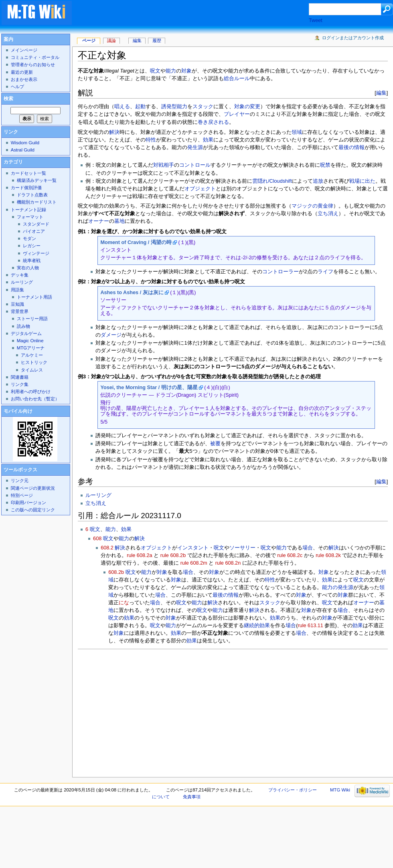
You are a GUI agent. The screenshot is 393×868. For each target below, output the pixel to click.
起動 (140, 107)
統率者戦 (32, 260)
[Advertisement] (198, 14)
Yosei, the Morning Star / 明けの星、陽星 (149, 388)
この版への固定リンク (33, 510)
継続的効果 (257, 626)
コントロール (195, 165)
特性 (151, 140)
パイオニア (34, 231)
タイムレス (32, 370)
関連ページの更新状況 (33, 488)
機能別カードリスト (37, 202)
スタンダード (36, 224)
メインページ (24, 50)
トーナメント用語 (34, 297)
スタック (203, 107)
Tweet (316, 20)
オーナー (99, 221)
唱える (122, 107)
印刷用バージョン (28, 503)
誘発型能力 (174, 107)
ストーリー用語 (32, 319)
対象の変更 (247, 107)
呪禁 (325, 165)
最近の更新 (22, 72)
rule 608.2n (228, 563)
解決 (114, 132)
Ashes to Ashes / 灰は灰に (132, 293)
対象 (186, 71)
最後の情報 (351, 147)
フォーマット (30, 217)
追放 (318, 181)
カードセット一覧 (28, 173)
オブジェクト (200, 189)
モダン (29, 238)
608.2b (116, 572)
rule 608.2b (173, 555)
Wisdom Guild (25, 143)
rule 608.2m (194, 563)
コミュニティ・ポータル (35, 57)
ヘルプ (17, 87)
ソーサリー (242, 548)
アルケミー (32, 355)
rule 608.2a (140, 555)
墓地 (120, 221)
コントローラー (281, 272)
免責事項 (192, 797)
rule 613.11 (310, 626)
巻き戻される (213, 122)
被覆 (215, 444)
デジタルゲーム (26, 333)
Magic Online (30, 341)
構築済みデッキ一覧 (37, 180)
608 (97, 539)
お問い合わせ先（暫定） (35, 399)
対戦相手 (164, 165)
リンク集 (20, 384)
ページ (89, 40)
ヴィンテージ (36, 253)
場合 (308, 548)
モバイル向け (18, 411)
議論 (111, 40)
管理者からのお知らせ (33, 65)
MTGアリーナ (31, 348)
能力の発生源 (338, 587)
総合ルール (237, 79)
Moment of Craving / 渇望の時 (136, 242)
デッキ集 (20, 275)
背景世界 (20, 311)
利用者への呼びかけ (31, 392)
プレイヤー (237, 114)
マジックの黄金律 (312, 206)
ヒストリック (34, 362)
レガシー (32, 246)
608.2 (107, 548)
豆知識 (17, 304)
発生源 (195, 147)
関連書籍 (20, 377)
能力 (171, 71)
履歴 (157, 40)
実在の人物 (28, 268)
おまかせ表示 (24, 79)
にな (124, 603)
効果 (208, 140)
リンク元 (20, 480)
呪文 (155, 71)
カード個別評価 (26, 188)
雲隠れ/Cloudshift (272, 181)
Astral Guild (23, 150)
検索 (8, 99)
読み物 (23, 326)
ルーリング (98, 495)
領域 (297, 132)
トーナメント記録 (28, 210)
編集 (381, 93)
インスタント (193, 548)
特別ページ (22, 495)
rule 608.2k (328, 555)
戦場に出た (362, 181)
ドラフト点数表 (32, 195)
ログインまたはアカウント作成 (353, 38)
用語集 (17, 290)
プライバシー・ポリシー (293, 790)
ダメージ (111, 335)
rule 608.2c (290, 555)
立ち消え (328, 214)
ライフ (325, 272)
